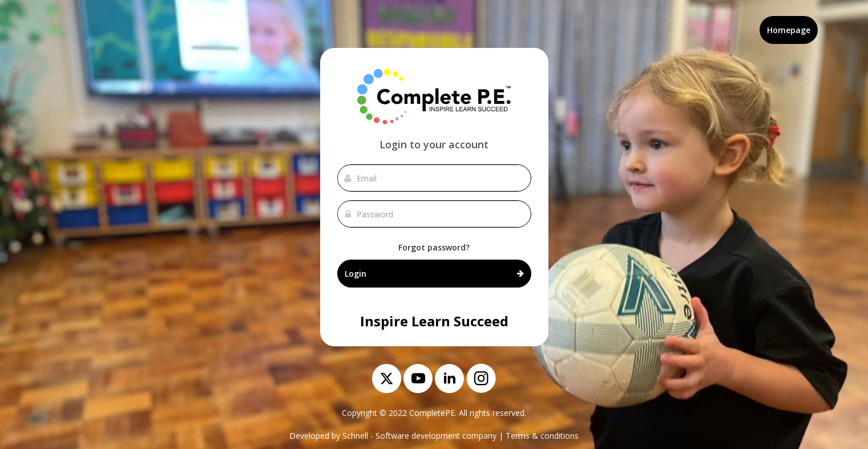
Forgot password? (434, 247)
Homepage (789, 30)
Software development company (436, 436)
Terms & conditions (542, 436)
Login (434, 273)
